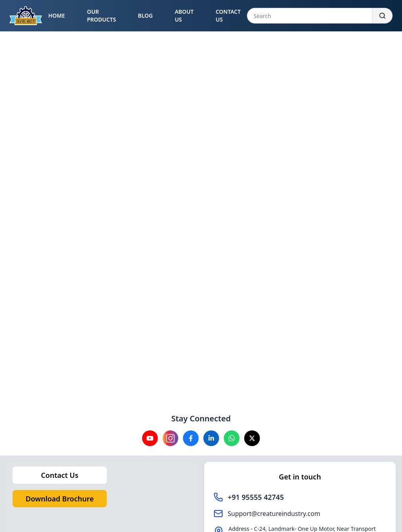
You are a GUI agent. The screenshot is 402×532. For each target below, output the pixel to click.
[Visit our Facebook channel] (191, 438)
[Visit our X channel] (252, 438)
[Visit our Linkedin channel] (211, 438)
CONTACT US (228, 15)
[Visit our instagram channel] (170, 438)
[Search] (383, 16)
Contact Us (59, 475)
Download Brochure (59, 499)
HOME (57, 15)
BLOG (145, 15)
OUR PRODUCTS (101, 15)
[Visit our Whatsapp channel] (232, 438)
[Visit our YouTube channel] (150, 438)
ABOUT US (184, 15)
